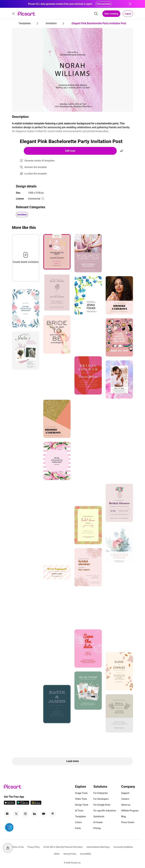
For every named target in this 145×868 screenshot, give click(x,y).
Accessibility (85, 854)
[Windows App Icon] (36, 804)
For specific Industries (105, 811)
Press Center (128, 822)
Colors (78, 822)
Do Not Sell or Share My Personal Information (63, 847)
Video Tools (81, 799)
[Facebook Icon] (7, 814)
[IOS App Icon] (10, 804)
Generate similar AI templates (40, 161)
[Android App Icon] (23, 804)
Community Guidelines (123, 847)
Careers (125, 799)
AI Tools (79, 811)
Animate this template (36, 167)
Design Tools (82, 805)
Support (125, 793)
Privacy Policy (34, 847)
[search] (96, 14)
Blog (124, 816)
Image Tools (81, 793)
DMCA (57, 854)
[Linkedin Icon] (34, 814)
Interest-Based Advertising (98, 847)
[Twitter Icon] (16, 814)
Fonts (78, 828)
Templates (80, 816)
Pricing (97, 828)
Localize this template (36, 174)
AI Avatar (98, 822)
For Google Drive (102, 805)
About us (126, 805)
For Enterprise (101, 793)
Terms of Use (18, 847)
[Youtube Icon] (44, 814)
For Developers (101, 799)
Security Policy (70, 854)
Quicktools (99, 816)
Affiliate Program (130, 811)
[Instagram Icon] (25, 814)
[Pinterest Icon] (53, 814)
